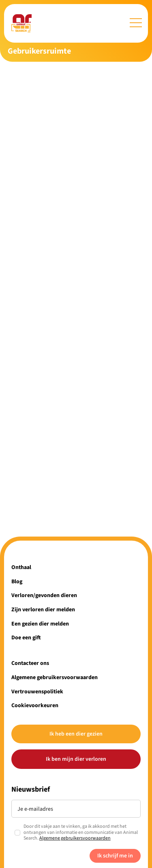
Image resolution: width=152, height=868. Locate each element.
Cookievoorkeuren (35, 705)
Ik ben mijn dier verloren (76, 759)
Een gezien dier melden (40, 624)
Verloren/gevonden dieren (44, 595)
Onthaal (21, 567)
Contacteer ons (30, 663)
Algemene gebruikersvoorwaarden (55, 677)
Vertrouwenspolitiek (37, 692)
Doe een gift (26, 637)
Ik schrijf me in (115, 856)
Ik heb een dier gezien (76, 734)
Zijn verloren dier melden (43, 609)
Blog (17, 581)
